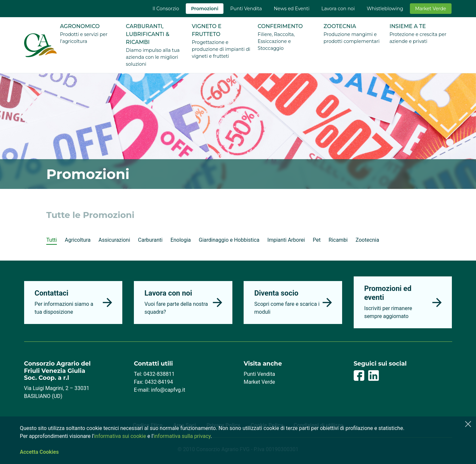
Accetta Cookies (39, 452)
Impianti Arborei (286, 240)
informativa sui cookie (120, 436)
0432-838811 (159, 374)
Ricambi (338, 240)
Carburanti (150, 240)
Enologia (181, 240)
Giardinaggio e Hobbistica (229, 240)
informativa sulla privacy (182, 436)
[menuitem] (166, 9)
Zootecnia (367, 240)
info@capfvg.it (168, 390)
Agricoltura (78, 240)
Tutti (52, 240)
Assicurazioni (114, 240)
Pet (317, 240)
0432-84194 (159, 382)
